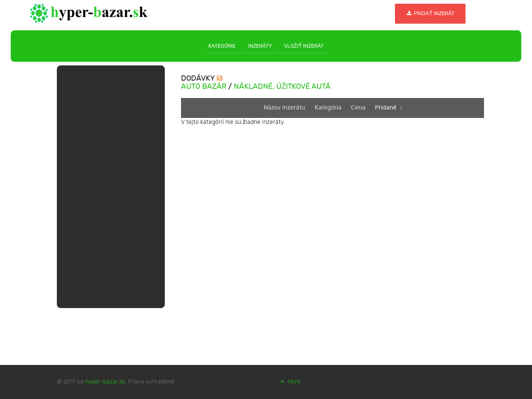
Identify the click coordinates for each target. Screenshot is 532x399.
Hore (290, 382)
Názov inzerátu (285, 108)
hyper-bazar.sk (105, 382)
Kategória (329, 108)
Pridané (386, 108)
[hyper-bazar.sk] (89, 13)
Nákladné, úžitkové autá (282, 87)
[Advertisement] (111, 185)
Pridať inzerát (430, 13)
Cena (359, 108)
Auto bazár (204, 87)
